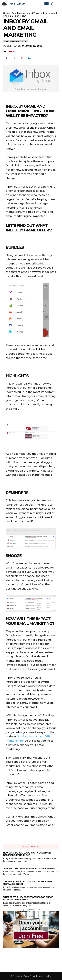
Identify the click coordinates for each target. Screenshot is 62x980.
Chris (10, 51)
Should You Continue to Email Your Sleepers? (30, 868)
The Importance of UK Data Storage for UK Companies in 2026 (28, 883)
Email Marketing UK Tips (25, 13)
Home (7, 13)
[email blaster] (20, 4)
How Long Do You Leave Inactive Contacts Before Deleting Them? (27, 854)
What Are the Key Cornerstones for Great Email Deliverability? (28, 898)
